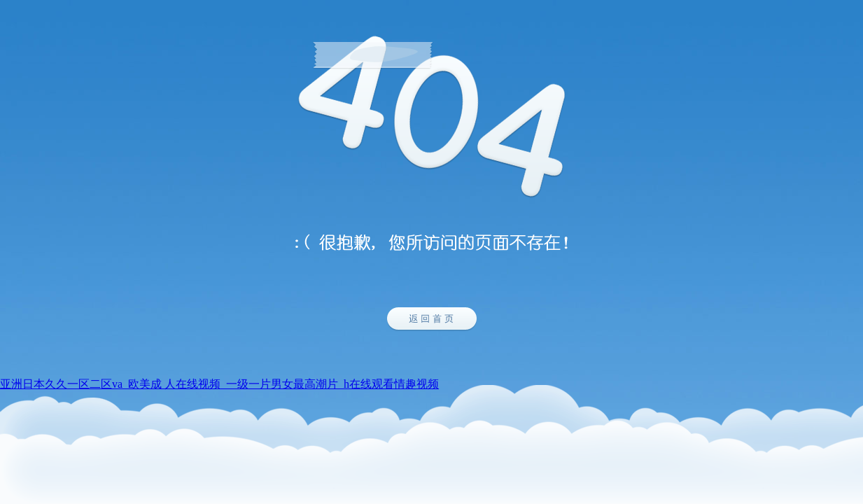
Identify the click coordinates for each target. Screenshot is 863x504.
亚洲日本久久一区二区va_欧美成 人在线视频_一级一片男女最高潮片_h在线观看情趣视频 (219, 384)
